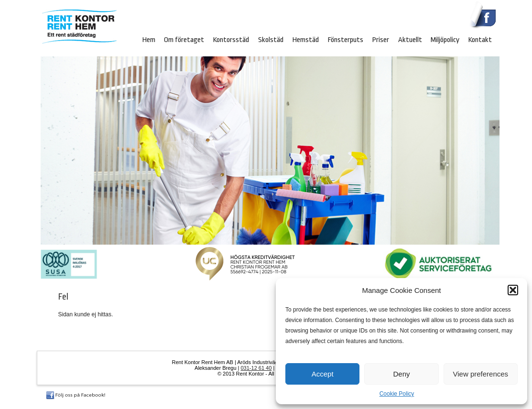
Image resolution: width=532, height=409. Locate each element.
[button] (513, 290)
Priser (380, 40)
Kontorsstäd (231, 40)
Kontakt (480, 40)
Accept (323, 374)
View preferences (481, 374)
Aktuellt (410, 40)
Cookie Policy (397, 394)
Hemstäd (305, 40)
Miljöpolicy (445, 40)
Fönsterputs (345, 40)
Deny (401, 374)
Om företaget (184, 40)
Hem (149, 40)
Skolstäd (271, 40)
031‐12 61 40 (256, 368)
